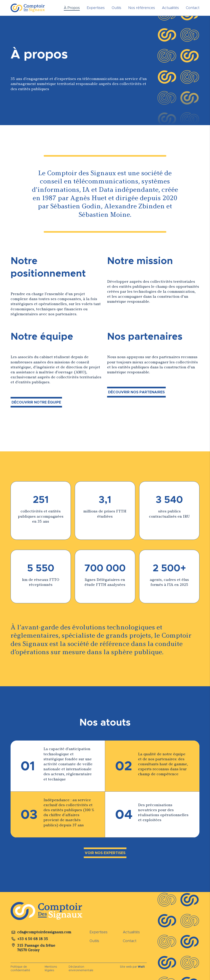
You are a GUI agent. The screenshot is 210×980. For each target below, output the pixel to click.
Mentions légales (51, 968)
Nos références (142, 8)
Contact (193, 8)
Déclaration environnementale (81, 968)
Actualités (170, 8)
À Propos (72, 8)
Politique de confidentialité (20, 968)
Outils (116, 8)
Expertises (96, 8)
